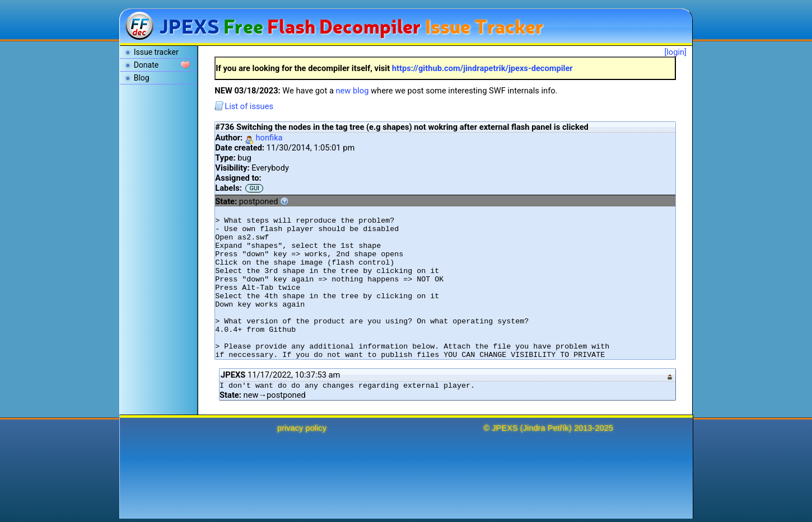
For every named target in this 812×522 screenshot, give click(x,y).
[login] (675, 52)
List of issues (244, 106)
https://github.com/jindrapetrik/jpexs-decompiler (482, 68)
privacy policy (302, 428)
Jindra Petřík (546, 428)
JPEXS (505, 428)
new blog (353, 91)
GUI (254, 188)
